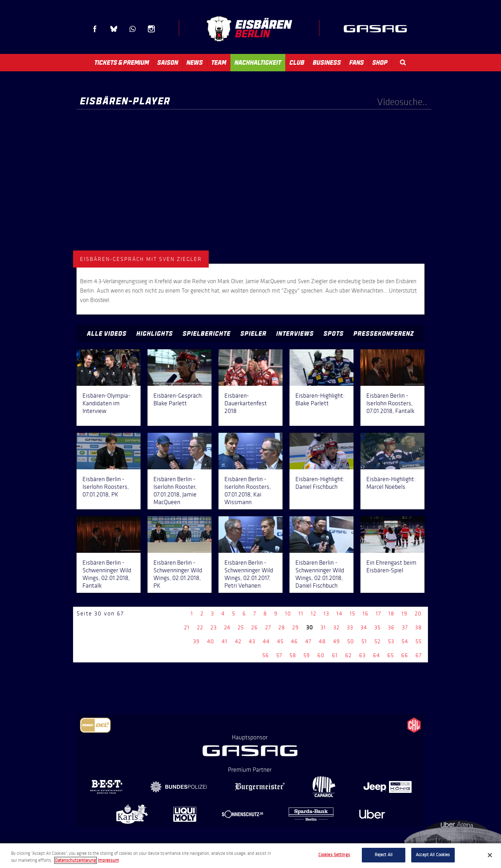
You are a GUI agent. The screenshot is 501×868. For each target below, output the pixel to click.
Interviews (295, 334)
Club (297, 63)
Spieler (253, 334)
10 (288, 614)
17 (378, 614)
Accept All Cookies (433, 855)
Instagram (151, 29)
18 (391, 614)
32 (336, 627)
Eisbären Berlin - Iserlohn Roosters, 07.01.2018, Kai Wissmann (248, 491)
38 (418, 627)
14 (339, 614)
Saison (168, 63)
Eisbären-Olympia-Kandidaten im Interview (106, 403)
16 (365, 614)
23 (214, 627)
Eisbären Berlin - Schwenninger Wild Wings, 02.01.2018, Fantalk (107, 574)
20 (418, 614)
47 (308, 641)
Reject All (384, 855)
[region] (250, 856)
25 (241, 627)
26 (255, 627)
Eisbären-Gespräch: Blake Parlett (178, 399)
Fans (357, 63)
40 (211, 641)
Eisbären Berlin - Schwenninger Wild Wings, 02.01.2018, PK (178, 574)
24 (227, 627)
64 (376, 655)
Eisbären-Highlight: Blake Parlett (320, 399)
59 (307, 655)
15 (352, 614)
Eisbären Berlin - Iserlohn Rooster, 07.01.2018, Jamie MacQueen (175, 491)
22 (200, 627)
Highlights (155, 334)
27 (268, 627)
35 (377, 627)
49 (336, 641)
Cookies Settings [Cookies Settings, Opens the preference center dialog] (334, 855)
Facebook (95, 29)
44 (266, 641)
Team (219, 63)
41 (225, 641)
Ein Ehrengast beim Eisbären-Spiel (391, 566)
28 (282, 627)
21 (187, 627)
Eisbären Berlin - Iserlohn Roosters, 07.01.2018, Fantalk (390, 403)
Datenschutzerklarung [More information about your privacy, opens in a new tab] (75, 860)
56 (266, 655)
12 (313, 614)
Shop (380, 63)
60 (321, 655)
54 (405, 641)
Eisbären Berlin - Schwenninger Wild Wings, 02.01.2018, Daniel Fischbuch (320, 574)
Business (327, 63)
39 (196, 641)
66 (405, 655)
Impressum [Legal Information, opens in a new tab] (108, 860)
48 (322, 641)
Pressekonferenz (384, 334)
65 (391, 655)
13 (326, 614)
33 (350, 627)
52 (377, 641)
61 (335, 655)
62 (348, 655)
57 (279, 655)
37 (405, 627)
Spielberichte (207, 334)
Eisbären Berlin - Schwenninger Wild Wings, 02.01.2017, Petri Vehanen (249, 574)
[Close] (490, 855)
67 (419, 655)
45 (280, 641)
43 (252, 641)
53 (391, 641)
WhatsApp (133, 29)
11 (301, 614)
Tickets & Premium (122, 63)
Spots (334, 334)
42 (238, 641)
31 (323, 627)
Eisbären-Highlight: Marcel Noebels (391, 483)
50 (351, 641)
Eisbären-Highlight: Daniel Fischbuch (320, 483)
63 (362, 655)
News (195, 63)
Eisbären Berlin (249, 29)
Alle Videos (107, 334)
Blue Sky (114, 29)
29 (296, 627)
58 (293, 655)
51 (364, 641)
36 (391, 627)
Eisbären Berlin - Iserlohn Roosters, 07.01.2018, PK (106, 487)
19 (404, 614)
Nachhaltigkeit (258, 63)
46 (294, 641)
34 (364, 627)
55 (419, 641)
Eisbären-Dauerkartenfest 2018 (246, 403)
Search (403, 62)
